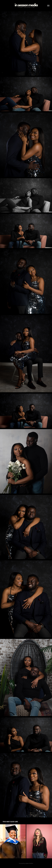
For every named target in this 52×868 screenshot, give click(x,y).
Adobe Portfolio (29, 863)
